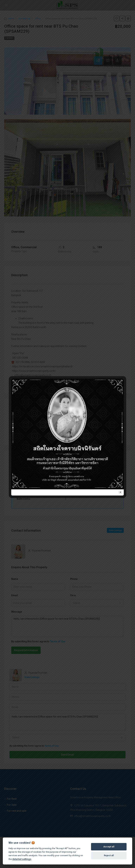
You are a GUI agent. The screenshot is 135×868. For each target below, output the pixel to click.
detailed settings (22, 859)
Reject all (109, 855)
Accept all (109, 847)
